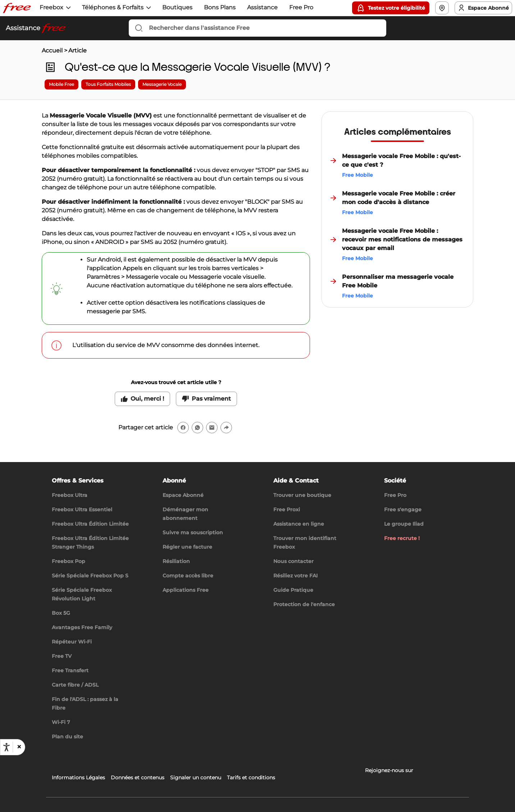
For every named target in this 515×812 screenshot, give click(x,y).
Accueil (52, 50)
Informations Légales (78, 778)
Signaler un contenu (196, 778)
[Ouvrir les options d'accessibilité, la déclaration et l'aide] (6, 747)
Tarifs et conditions (251, 778)
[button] (19, 747)
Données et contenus (138, 778)
